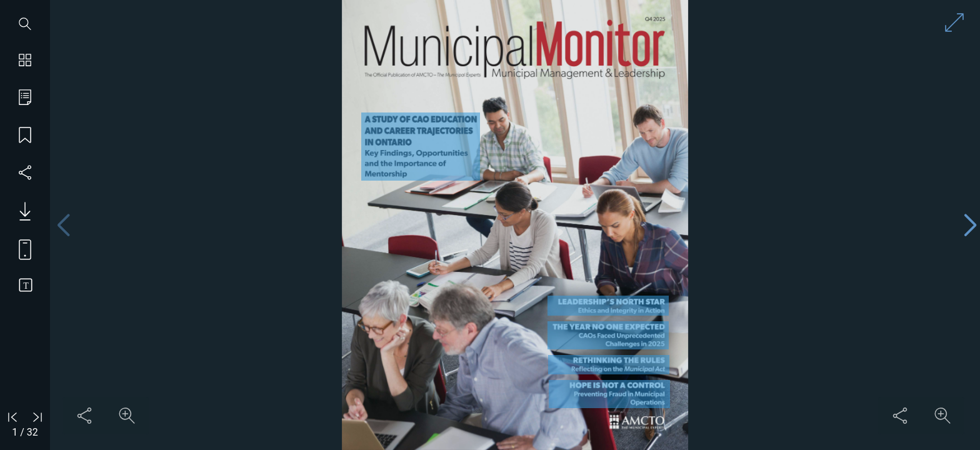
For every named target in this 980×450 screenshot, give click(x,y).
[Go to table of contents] (25, 99)
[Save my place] (25, 136)
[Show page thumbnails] (25, 61)
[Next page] (970, 225)
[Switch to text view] (25, 286)
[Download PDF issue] (20, 211)
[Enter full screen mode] (954, 22)
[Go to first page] (12, 417)
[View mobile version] (20, 249)
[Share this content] (84, 416)
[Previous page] (63, 225)
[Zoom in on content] (127, 416)
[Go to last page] (37, 417)
